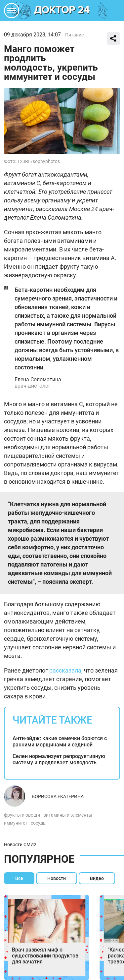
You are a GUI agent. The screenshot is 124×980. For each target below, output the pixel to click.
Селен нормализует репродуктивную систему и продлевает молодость (59, 759)
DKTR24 (62, 11)
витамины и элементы (68, 815)
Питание (74, 35)
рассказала (65, 670)
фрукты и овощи (22, 815)
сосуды (39, 823)
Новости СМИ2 (20, 844)
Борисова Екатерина (58, 796)
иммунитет (16, 823)
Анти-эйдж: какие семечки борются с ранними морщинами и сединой (60, 741)
